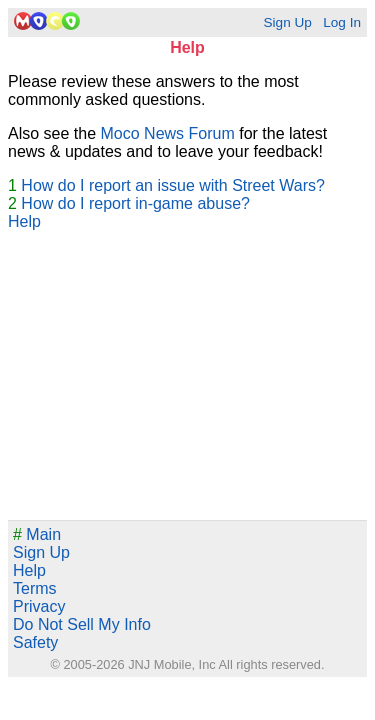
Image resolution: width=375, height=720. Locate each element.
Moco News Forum (168, 133)
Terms (35, 588)
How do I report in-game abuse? (135, 203)
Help (24, 221)
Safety (35, 642)
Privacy (39, 606)
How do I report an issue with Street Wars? (173, 185)
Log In (342, 22)
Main (37, 534)
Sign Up (287, 22)
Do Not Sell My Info (82, 624)
